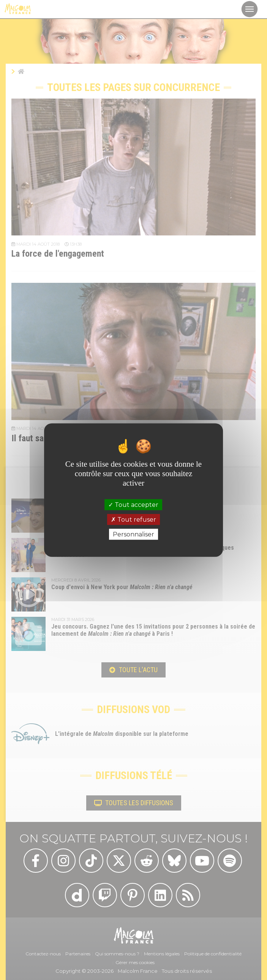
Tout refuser (133, 519)
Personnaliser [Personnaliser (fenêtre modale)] (133, 534)
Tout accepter (133, 504)
